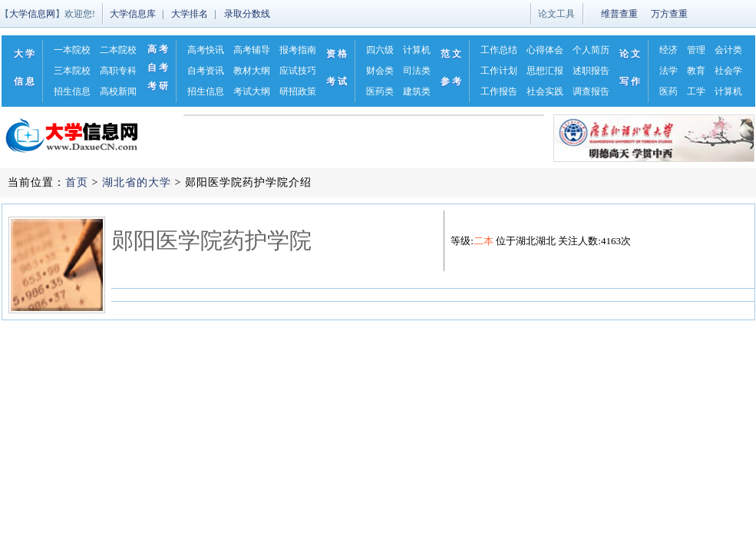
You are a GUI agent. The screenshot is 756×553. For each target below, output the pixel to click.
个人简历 (591, 50)
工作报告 (499, 91)
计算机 (417, 50)
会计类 (728, 50)
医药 (669, 91)
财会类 (380, 71)
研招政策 (298, 91)
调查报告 (591, 91)
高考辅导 (252, 50)
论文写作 (631, 68)
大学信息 (25, 68)
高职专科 (118, 71)
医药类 (380, 91)
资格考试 (338, 68)
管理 (696, 50)
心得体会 (545, 50)
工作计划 (499, 71)
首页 (77, 182)
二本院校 (118, 50)
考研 (159, 86)
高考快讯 (206, 50)
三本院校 (72, 71)
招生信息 (72, 91)
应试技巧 (298, 71)
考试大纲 (252, 91)
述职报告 (591, 71)
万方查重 (669, 14)
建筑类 (417, 91)
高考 (159, 49)
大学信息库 (133, 14)
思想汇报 (545, 71)
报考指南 (298, 50)
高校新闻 (118, 91)
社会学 (728, 71)
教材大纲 (252, 71)
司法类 (417, 71)
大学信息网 (32, 14)
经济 (669, 50)
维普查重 (619, 14)
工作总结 (499, 50)
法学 (669, 71)
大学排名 (190, 14)
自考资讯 (206, 71)
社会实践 (545, 91)
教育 (696, 71)
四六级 (380, 50)
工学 (696, 91)
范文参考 (452, 68)
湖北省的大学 (137, 182)
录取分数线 (247, 14)
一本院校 (72, 50)
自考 (159, 68)
